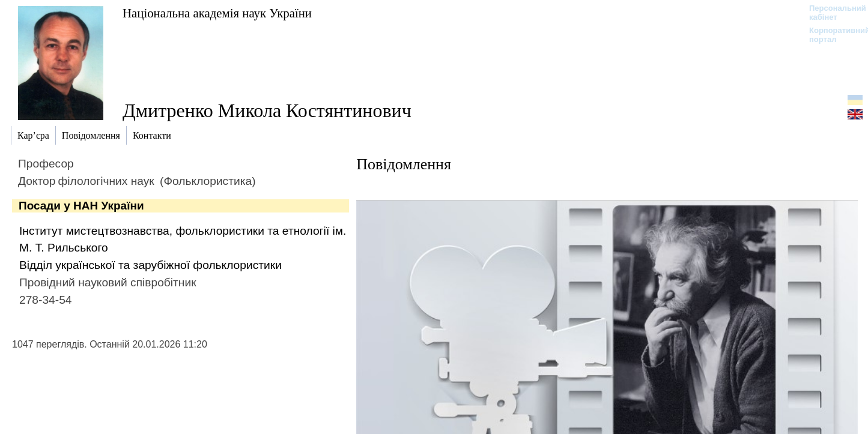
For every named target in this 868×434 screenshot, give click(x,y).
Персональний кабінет (832, 13)
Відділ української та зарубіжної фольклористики (150, 265)
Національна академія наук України (217, 13)
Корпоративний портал (832, 35)
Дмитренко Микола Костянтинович (267, 110)
